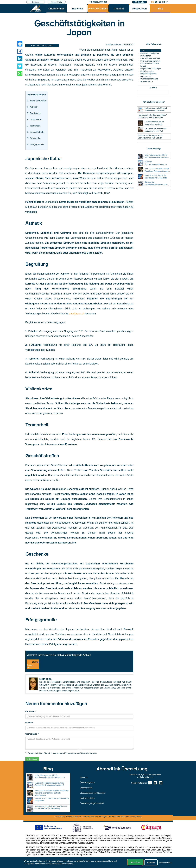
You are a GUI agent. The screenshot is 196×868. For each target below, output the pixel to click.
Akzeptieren (135, 862)
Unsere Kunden (86, 788)
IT (167, 2)
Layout (143, 66)
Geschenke (35, 138)
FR (164, 2)
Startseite (84, 777)
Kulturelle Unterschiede (42, 46)
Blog (160, 9)
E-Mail (29, 723)
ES (160, 2)
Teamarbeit (35, 126)
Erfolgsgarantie (37, 144)
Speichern (32, 759)
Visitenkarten (36, 120)
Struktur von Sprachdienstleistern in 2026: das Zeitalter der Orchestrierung (157, 185)
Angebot (119, 9)
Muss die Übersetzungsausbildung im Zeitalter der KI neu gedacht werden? (49, 784)
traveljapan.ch (77, 314)
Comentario (32, 734)
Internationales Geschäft (150, 58)
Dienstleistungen (98, 9)
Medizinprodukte (147, 71)
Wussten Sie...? (147, 81)
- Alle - (143, 51)
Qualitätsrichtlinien (87, 798)
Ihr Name (31, 712)
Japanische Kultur (38, 101)
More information (166, 863)
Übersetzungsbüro (87, 783)
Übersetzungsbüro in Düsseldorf (93, 793)
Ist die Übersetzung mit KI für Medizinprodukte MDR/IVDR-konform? (156, 158)
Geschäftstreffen (37, 132)
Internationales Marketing (150, 61)
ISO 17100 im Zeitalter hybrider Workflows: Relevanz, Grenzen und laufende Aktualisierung (157, 171)
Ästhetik (33, 107)
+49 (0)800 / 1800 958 (98, 2)
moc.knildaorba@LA (145, 777)
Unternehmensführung (149, 79)
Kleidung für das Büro (30, 668)
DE (152, 2)
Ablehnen (151, 863)
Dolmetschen (146, 56)
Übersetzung (145, 76)
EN (156, 2)
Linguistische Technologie (151, 69)
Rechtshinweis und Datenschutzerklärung (125, 817)
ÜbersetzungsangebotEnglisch (92, 803)
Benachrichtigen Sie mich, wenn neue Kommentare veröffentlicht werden (61, 753)
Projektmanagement (148, 74)
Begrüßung (35, 113)
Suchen (153, 88)
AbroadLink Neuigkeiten (150, 53)
